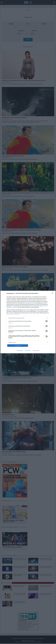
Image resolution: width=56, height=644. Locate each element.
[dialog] (28, 322)
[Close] (53, 293)
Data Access (28, 351)
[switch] (46, 321)
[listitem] (28, 318)
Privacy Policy (36, 351)
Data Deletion (20, 351)
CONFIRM (18, 346)
